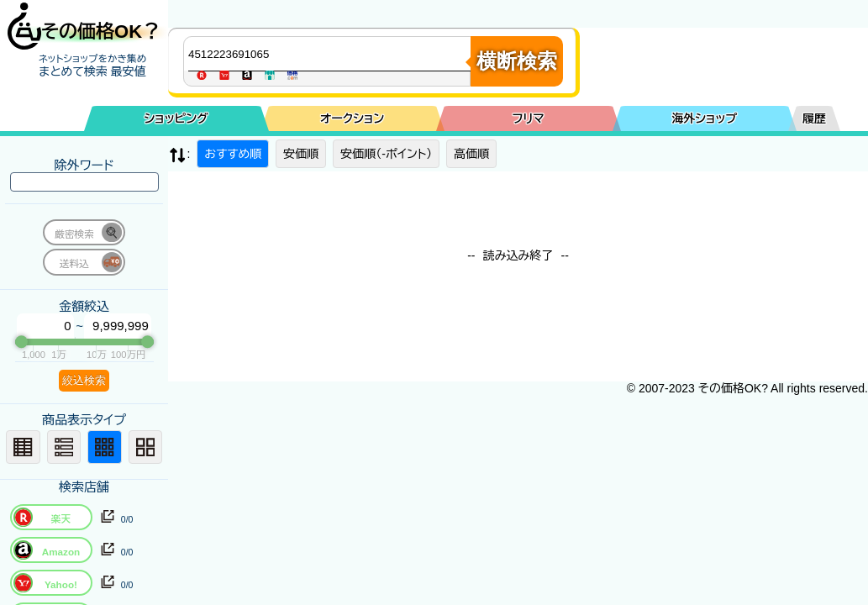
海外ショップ (704, 118)
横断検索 (517, 61)
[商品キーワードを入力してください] (331, 54)
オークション (352, 118)
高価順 (471, 154)
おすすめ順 (233, 154)
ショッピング (176, 118)
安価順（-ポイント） (386, 154)
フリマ (529, 118)
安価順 (301, 154)
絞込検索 (84, 380)
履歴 (814, 118)
